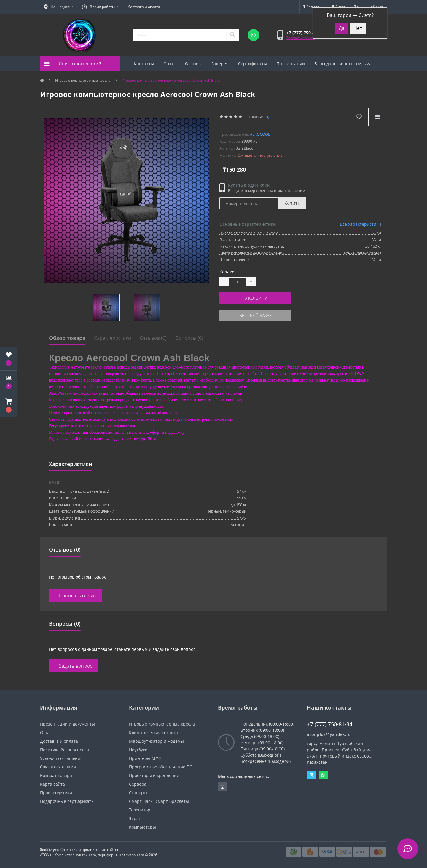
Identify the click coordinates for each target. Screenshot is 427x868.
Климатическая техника (154, 732)
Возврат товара (56, 775)
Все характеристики (360, 224)
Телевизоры (141, 810)
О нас (169, 64)
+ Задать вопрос (74, 666)
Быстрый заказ (256, 315)
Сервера (138, 784)
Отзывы (193, 64)
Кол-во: (227, 272)
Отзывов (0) (153, 338)
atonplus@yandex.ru (329, 734)
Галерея (220, 64)
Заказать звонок (301, 38)
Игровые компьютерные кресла (83, 80)
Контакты (144, 64)
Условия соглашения (61, 758)
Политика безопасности (64, 750)
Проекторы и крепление (154, 775)
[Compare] (378, 117)
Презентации (291, 64)
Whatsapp (323, 775)
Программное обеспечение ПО (161, 767)
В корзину (256, 298)
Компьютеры (142, 827)
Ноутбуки (138, 750)
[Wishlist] (359, 117)
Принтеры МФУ (145, 758)
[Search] (232, 35)
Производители (56, 793)
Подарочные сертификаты (67, 801)
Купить (292, 203)
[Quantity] (237, 282)
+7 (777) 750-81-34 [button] (330, 724)
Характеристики (113, 338)
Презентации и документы (67, 724)
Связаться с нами (58, 767)
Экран (135, 818)
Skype (311, 775)
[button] (9, 406)
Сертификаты (252, 64)
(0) (267, 117)
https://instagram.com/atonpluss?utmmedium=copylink (222, 787)
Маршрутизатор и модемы (156, 741)
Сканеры (138, 793)
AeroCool (260, 134)
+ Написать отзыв (75, 595)
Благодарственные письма (343, 64)
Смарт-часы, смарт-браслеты (159, 801)
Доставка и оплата (144, 7)
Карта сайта (52, 784)
